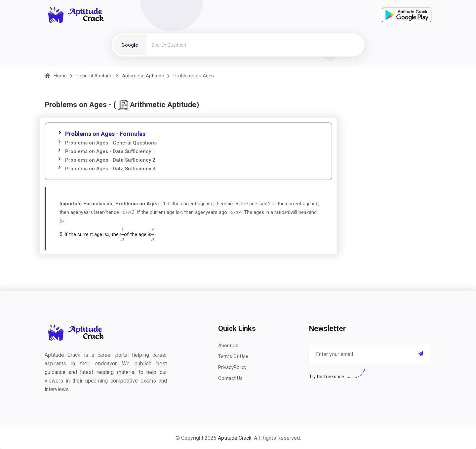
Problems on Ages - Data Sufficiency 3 (110, 169)
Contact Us (230, 378)
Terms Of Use (233, 356)
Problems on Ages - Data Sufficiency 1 (110, 151)
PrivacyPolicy (232, 367)
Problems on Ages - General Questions (111, 143)
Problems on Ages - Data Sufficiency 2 (110, 160)
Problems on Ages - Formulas (105, 134)
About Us (228, 346)
